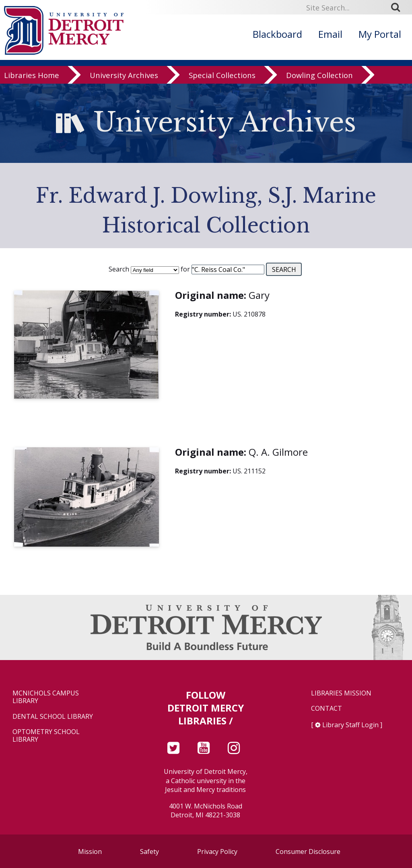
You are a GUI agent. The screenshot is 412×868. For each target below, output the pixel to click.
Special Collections (222, 77)
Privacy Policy (217, 852)
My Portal (380, 34)
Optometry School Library (46, 736)
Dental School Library (53, 717)
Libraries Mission (341, 693)
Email (330, 34)
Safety (149, 852)
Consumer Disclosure (308, 852)
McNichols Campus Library (46, 697)
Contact (327, 709)
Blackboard (277, 34)
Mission (90, 852)
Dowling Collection (319, 77)
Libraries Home (32, 77)
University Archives (124, 77)
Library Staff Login (350, 725)
